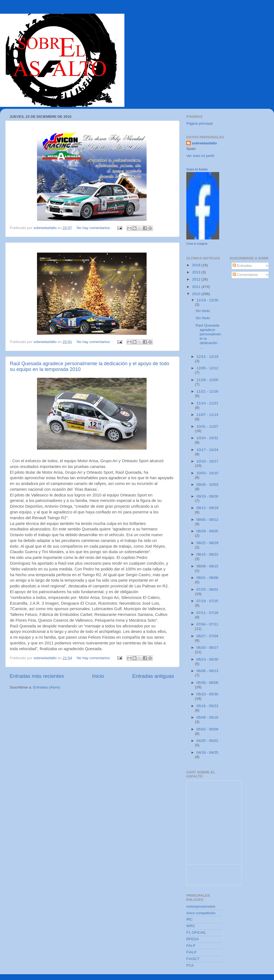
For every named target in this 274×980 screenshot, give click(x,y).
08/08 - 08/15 (207, 566)
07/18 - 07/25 (207, 601)
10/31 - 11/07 (207, 426)
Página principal (199, 123)
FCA (190, 965)
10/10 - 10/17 (207, 461)
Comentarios (245, 275)
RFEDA (193, 939)
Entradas (242, 266)
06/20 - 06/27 (207, 648)
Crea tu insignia (197, 244)
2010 (197, 294)
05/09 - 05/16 (207, 717)
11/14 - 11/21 (207, 403)
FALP (191, 946)
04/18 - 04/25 (207, 752)
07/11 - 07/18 (207, 613)
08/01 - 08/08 (207, 578)
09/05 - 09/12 (207, 520)
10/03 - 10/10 (207, 473)
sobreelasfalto (204, 143)
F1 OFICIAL (196, 932)
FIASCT (193, 959)
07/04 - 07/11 (207, 624)
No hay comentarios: (94, 228)
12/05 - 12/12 (207, 368)
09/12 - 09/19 (207, 508)
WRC (191, 926)
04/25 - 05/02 (207, 741)
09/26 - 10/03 (207, 485)
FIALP (192, 952)
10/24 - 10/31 (207, 438)
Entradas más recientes (37, 676)
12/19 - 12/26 (207, 300)
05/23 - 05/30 (207, 694)
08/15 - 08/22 (207, 554)
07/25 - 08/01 (207, 589)
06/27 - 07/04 (207, 636)
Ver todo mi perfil (200, 156)
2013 (197, 272)
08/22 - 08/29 (207, 543)
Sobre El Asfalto (197, 169)
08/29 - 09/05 (207, 531)
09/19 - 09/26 (207, 496)
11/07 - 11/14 (207, 415)
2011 (197, 287)
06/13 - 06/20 (207, 659)
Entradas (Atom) (47, 687)
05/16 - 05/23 (207, 706)
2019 (197, 265)
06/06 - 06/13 (207, 671)
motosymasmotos (201, 906)
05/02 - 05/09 (207, 729)
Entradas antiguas (153, 676)
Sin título (203, 311)
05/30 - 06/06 (207, 683)
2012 (197, 279)
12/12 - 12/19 (207, 357)
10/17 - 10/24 (207, 450)
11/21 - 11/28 (207, 391)
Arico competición (201, 913)
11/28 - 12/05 (207, 380)
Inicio (98, 676)
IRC (189, 919)
